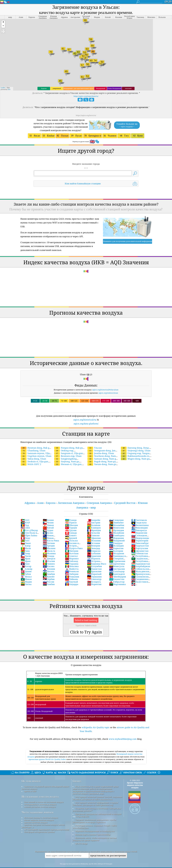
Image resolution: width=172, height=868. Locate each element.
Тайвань (72, 573)
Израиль (94, 552)
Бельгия (93, 526)
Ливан (48, 519)
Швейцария (118, 570)
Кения (48, 514)
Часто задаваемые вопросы (38, 806)
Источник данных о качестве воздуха (41, 811)
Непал (26, 570)
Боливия (94, 519)
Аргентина (117, 557)
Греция (49, 539)
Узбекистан (140, 547)
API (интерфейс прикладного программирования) (47, 823)
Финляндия (139, 521)
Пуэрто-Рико (74, 542)
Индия (26, 575)
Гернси (71, 516)
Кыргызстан (140, 539)
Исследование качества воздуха (40, 790)
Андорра (72, 578)
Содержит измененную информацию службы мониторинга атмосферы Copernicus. (94, 815)
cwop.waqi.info (82, 810)
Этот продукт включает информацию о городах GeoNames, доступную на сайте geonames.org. (95, 797)
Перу (25, 532)
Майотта (72, 562)
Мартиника (117, 578)
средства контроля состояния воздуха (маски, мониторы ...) (43, 820)
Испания (94, 534)
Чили (26, 550)
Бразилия (94, 565)
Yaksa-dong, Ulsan (33, 452)
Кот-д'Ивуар (29, 524)
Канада (71, 526)
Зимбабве (116, 516)
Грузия (71, 524)
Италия (49, 555)
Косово (49, 560)
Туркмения (117, 555)
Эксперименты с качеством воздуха (40, 798)
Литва (26, 578)
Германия (94, 570)
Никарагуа (139, 524)
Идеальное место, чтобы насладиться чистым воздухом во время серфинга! (95, 833)
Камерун (94, 521)
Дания (26, 565)
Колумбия (94, 560)
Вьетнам (72, 547)
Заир (25, 547)
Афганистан (140, 544)
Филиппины (140, 519)
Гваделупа (139, 516)
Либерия (72, 568)
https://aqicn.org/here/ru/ (86, 109)
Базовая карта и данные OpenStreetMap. (93, 828)
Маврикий (117, 534)
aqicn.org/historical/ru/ (85, 413)
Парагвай (94, 568)
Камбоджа (117, 529)
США (25, 521)
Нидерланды (140, 532)
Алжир (27, 562)
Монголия (117, 521)
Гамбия (49, 578)
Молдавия (117, 547)
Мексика (72, 560)
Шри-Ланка (29, 529)
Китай (48, 521)
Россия (48, 575)
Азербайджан (141, 560)
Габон (26, 568)
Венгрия (94, 539)
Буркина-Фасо (97, 557)
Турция (71, 521)
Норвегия (94, 578)
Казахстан (117, 573)
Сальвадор (117, 565)
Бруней (71, 532)
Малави (49, 542)
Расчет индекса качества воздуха (39, 814)
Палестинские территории (141, 577)
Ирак (26, 552)
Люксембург (140, 537)
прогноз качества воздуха (36, 816)
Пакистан (94, 562)
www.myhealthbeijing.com (123, 732)
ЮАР (25, 516)
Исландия (116, 539)
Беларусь (94, 575)
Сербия (49, 573)
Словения (116, 514)
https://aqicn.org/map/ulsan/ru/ (86, 90)
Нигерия (72, 544)
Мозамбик (117, 519)
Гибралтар (117, 575)
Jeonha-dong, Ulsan (101, 447)
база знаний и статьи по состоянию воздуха (44, 796)
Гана (25, 544)
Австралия (117, 562)
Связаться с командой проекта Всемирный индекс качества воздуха (45, 781)
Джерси (49, 552)
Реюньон (72, 565)
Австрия (94, 516)
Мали (26, 542)
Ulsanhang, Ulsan (33, 444)
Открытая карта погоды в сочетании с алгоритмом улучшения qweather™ (97, 803)
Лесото (49, 565)
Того (25, 534)
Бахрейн (94, 514)
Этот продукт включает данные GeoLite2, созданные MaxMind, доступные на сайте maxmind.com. (97, 792)
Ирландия (117, 524)
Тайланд (72, 555)
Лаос (25, 557)
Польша (71, 534)
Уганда (49, 550)
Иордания (116, 532)
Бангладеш (117, 568)
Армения (94, 550)
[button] (3, 16)
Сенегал (71, 550)
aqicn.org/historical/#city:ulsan (105, 383)
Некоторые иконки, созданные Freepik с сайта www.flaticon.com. (95, 820)
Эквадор (94, 542)
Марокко (72, 552)
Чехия (48, 516)
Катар (26, 560)
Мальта (49, 544)
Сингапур (94, 573)
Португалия (140, 542)
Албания (94, 547)
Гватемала (139, 514)
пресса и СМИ (30, 785)
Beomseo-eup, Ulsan (68, 450)
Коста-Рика (51, 534)
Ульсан (95, 441)
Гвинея (49, 557)
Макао (26, 573)
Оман (26, 537)
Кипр (26, 539)
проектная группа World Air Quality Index (48, 753)
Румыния (72, 570)
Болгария (116, 544)
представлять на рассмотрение (108, 849)
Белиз (48, 526)
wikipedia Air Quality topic (96, 721)
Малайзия (117, 526)
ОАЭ (25, 514)
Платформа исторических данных (39, 825)
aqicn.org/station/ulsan (108, 386)
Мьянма (49, 547)
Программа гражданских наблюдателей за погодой (98, 808)
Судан (48, 524)
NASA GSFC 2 (31, 458)
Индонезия (139, 526)
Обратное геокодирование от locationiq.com (95, 825)
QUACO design (81, 837)
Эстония (94, 537)
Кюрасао (94, 544)
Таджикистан (141, 557)
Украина (72, 557)
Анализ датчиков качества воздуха (40, 800)
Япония (49, 562)
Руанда (71, 514)
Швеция (71, 519)
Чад (25, 519)
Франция (94, 524)
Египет (71, 529)
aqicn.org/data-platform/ (86, 417)
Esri (9, 83)
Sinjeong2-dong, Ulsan (136, 444)
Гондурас (116, 537)
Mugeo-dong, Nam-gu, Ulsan (135, 454)
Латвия (49, 537)
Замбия (49, 568)
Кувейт (49, 570)
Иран (26, 555)
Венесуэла (117, 560)
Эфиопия (94, 532)
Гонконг (93, 529)
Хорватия (116, 542)
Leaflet (3, 81)
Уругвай (71, 575)
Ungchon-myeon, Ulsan (36, 450)
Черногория (140, 534)
